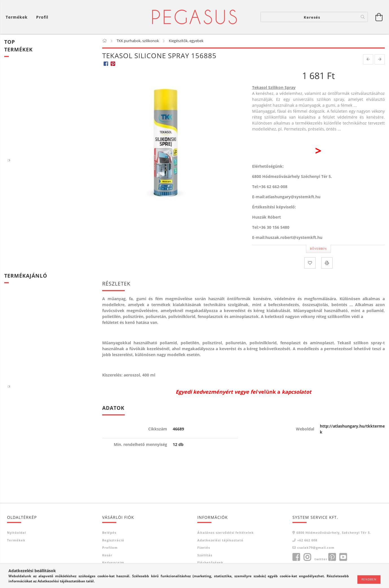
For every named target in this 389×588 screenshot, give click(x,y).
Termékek (16, 540)
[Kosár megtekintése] (18, 17)
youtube (343, 557)
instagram (307, 557)
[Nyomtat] (327, 263)
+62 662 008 (307, 540)
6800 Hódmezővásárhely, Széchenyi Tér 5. (334, 533)
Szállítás (205, 555)
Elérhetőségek (210, 562)
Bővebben (318, 249)
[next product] (380, 59)
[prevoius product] (368, 59)
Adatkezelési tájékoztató (220, 540)
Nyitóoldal (17, 533)
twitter (321, 559)
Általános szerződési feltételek (226, 533)
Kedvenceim (113, 562)
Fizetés (204, 547)
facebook (296, 557)
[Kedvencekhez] (310, 263)
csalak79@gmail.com (316, 547)
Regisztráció (113, 540)
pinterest (332, 557)
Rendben (369, 579)
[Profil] (42, 17)
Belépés (109, 533)
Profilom (110, 547)
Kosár (107, 555)
